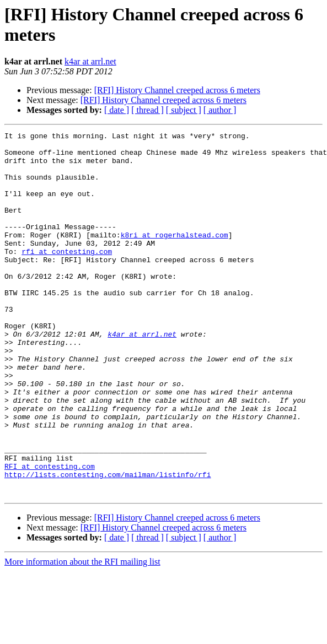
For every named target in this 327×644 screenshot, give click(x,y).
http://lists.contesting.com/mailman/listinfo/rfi (108, 544)
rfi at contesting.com (67, 276)
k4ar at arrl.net (90, 61)
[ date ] (117, 110)
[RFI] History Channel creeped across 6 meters (177, 90)
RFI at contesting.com (50, 534)
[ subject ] (184, 110)
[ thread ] (148, 110)
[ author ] (220, 110)
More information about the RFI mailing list (82, 634)
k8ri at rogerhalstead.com (175, 256)
